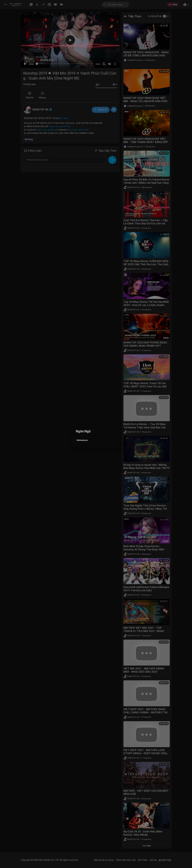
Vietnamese (82, 440)
